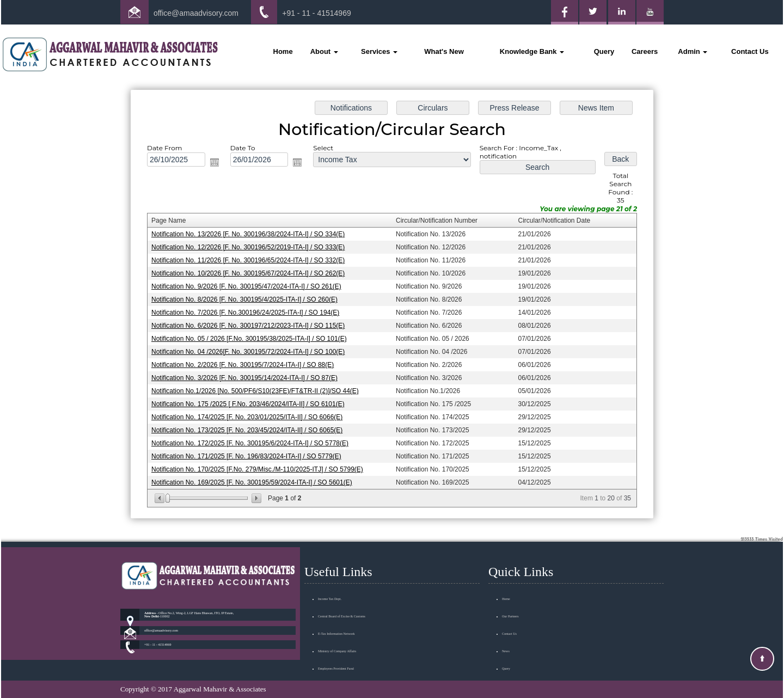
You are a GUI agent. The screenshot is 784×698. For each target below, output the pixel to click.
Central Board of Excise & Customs (342, 604)
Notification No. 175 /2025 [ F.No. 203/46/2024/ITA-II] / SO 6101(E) (251, 402)
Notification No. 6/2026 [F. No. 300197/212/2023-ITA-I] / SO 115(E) (251, 325)
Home (283, 51)
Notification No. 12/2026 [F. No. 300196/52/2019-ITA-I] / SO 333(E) (251, 248)
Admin (693, 51)
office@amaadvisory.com (196, 13)
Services (379, 51)
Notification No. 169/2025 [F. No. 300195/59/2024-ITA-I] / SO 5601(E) (254, 480)
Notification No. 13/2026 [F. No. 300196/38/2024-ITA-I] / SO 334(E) (251, 235)
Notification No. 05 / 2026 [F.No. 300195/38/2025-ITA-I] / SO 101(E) (252, 338)
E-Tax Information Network (336, 621)
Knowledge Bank (532, 51)
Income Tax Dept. (330, 586)
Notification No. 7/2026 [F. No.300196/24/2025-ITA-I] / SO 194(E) (248, 313)
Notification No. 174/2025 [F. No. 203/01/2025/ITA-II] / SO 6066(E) (250, 415)
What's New (444, 51)
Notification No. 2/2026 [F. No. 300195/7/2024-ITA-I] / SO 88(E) (246, 364)
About (324, 51)
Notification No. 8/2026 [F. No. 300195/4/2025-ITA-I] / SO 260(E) (247, 299)
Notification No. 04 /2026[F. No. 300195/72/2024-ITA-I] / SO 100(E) (251, 351)
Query (604, 51)
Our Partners (510, 604)
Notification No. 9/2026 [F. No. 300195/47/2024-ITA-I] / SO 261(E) (249, 287)
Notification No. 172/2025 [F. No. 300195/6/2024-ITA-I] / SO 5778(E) (253, 441)
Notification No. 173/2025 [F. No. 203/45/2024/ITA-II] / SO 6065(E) (250, 428)
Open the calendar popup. (217, 165)
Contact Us (750, 51)
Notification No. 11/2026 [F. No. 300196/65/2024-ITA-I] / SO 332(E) (251, 261)
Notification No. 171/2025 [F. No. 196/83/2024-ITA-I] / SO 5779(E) (249, 454)
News (506, 639)
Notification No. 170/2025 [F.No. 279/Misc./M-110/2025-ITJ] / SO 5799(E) (260, 467)
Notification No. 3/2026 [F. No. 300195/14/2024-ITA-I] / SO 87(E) (247, 377)
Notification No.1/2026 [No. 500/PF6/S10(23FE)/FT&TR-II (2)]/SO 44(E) (258, 389)
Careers (645, 51)
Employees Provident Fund (336, 656)
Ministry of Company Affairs (337, 639)
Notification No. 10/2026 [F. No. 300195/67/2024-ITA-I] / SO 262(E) (251, 274)
